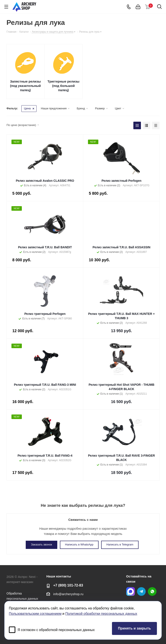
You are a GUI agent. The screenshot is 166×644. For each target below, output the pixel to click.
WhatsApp (152, 591)
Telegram (141, 591)
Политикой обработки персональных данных (101, 614)
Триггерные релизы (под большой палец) (64, 86)
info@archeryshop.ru (68, 594)
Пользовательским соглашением (35, 614)
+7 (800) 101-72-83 (68, 585)
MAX (131, 591)
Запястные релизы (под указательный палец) (25, 86)
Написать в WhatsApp (79, 544)
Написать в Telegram (120, 544)
